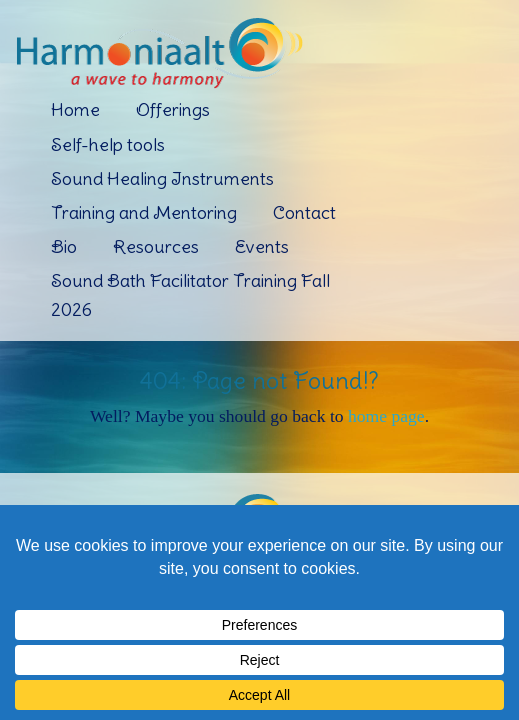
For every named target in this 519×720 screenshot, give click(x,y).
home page (386, 416)
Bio (64, 246)
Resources (156, 246)
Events (262, 246)
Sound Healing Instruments (162, 178)
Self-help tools (108, 144)
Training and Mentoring (144, 212)
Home (75, 109)
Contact (304, 212)
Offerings (173, 109)
